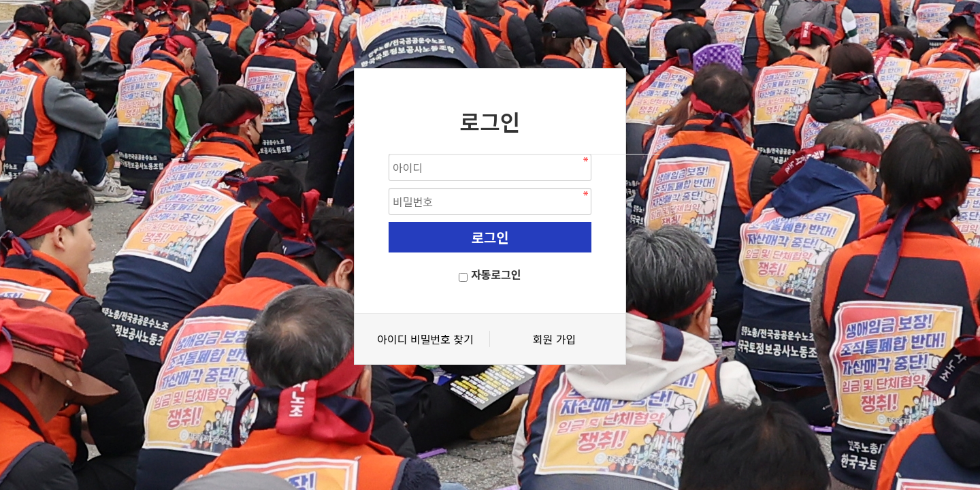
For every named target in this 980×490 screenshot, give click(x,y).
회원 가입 (554, 339)
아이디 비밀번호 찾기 (425, 339)
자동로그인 (496, 274)
